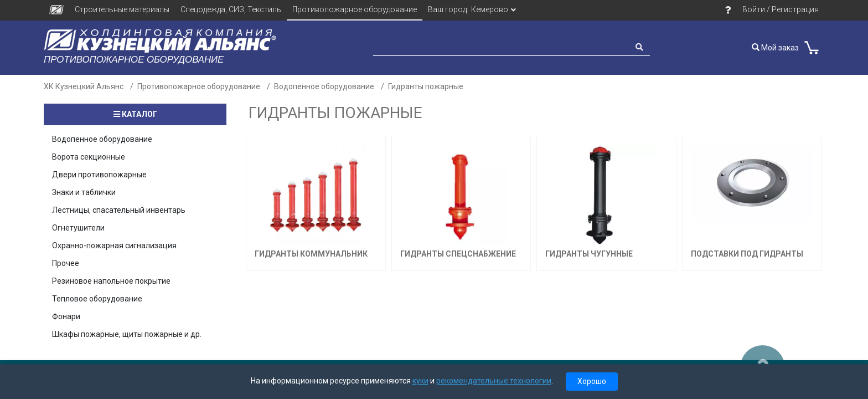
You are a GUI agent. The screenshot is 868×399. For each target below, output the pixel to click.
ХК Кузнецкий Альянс (84, 86)
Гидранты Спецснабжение (458, 254)
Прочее (66, 263)
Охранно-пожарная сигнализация (114, 245)
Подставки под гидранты (747, 254)
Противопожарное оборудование (355, 9)
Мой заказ (775, 48)
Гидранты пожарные (426, 86)
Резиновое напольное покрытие (111, 281)
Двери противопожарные (99, 175)
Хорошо (592, 381)
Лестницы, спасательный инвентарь (119, 210)
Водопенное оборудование (324, 86)
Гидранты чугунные (589, 254)
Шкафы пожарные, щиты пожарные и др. (127, 334)
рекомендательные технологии (494, 381)
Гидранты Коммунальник (311, 254)
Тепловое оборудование (97, 299)
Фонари (66, 316)
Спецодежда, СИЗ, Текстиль (231, 9)
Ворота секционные (89, 157)
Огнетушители (78, 228)
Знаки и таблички (84, 192)
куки (420, 381)
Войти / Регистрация (781, 9)
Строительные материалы (122, 9)
